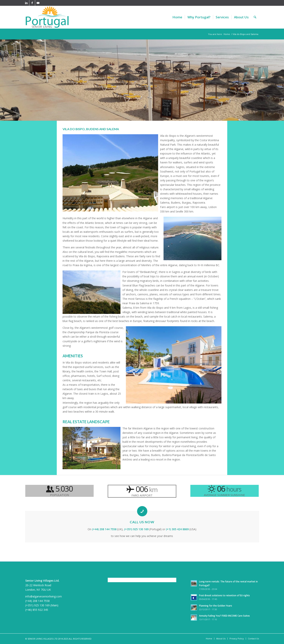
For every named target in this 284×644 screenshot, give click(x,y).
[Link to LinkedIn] (26, 3)
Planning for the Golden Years (216, 606)
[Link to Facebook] (32, 3)
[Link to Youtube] (38, 3)
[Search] (255, 17)
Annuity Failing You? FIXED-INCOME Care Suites (224, 616)
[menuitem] (177, 17)
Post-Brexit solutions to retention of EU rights (224, 595)
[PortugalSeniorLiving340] (47, 17)
